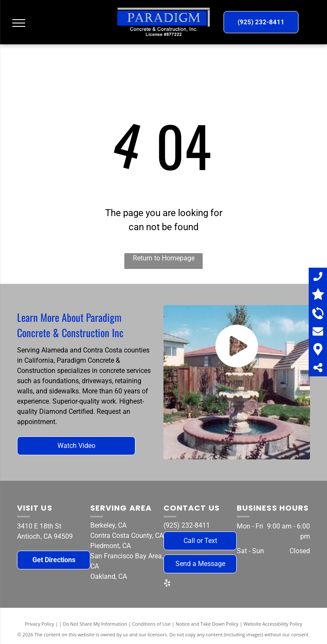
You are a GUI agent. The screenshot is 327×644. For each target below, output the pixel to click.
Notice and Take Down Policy (207, 624)
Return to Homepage (164, 258)
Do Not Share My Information (95, 624)
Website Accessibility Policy (273, 624)
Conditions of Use (151, 624)
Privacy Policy (39, 624)
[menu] (19, 23)
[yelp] (167, 584)
